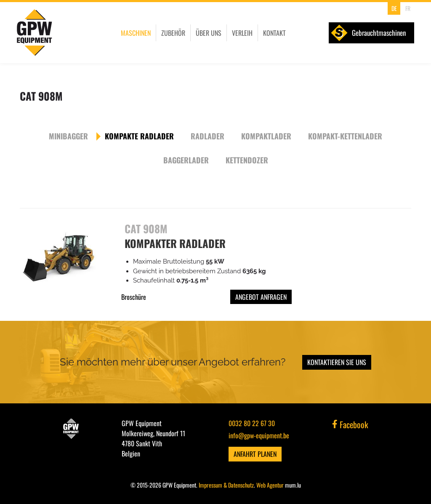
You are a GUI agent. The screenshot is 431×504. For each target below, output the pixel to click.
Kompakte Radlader (139, 136)
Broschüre (134, 297)
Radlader (208, 136)
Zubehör (173, 33)
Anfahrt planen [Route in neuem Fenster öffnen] (255, 454)
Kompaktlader (266, 136)
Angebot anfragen (261, 297)
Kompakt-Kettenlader (345, 136)
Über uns (209, 33)
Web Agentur (270, 485)
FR (408, 8)
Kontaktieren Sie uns (337, 362)
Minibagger (68, 136)
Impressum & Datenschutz (226, 485)
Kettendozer (247, 160)
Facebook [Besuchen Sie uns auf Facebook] (350, 424)
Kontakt (274, 33)
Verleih (242, 33)
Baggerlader (186, 160)
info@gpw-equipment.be (259, 435)
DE (394, 8)
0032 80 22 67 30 (252, 423)
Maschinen (136, 33)
